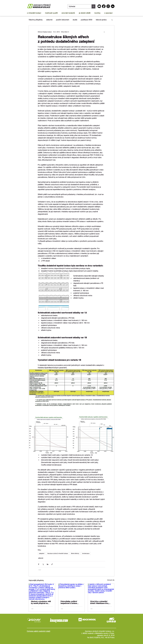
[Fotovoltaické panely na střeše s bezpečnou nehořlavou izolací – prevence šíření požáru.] (72, 591)
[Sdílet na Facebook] (39, 564)
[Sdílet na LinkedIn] (48, 564)
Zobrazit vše (111, 580)
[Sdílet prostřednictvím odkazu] (52, 564)
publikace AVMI (87, 20)
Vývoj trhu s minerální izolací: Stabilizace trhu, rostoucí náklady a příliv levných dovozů (99, 602)
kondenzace (86, 553)
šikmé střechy (75, 553)
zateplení (42, 553)
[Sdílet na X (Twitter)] (43, 564)
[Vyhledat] (78, 6)
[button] (35, 13)
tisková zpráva (101, 20)
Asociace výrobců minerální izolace (58, 553)
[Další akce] (104, 32)
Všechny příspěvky (36, 20)
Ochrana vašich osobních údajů (38, 631)
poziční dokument (63, 20)
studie (75, 20)
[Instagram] (108, 6)
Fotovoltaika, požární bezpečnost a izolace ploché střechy (69, 602)
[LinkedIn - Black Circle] (113, 6)
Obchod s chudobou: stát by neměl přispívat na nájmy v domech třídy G (41, 602)
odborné (49, 20)
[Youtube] (99, 6)
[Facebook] (104, 6)
